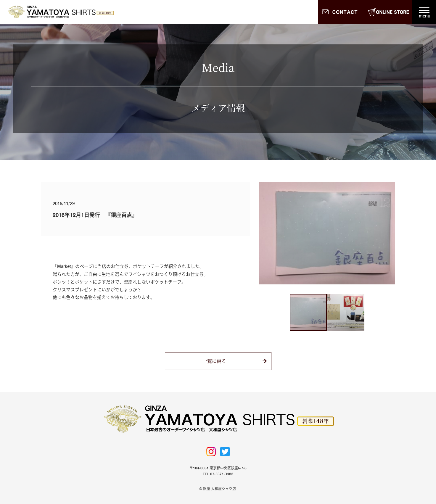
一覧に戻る (214, 361)
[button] (264, 233)
